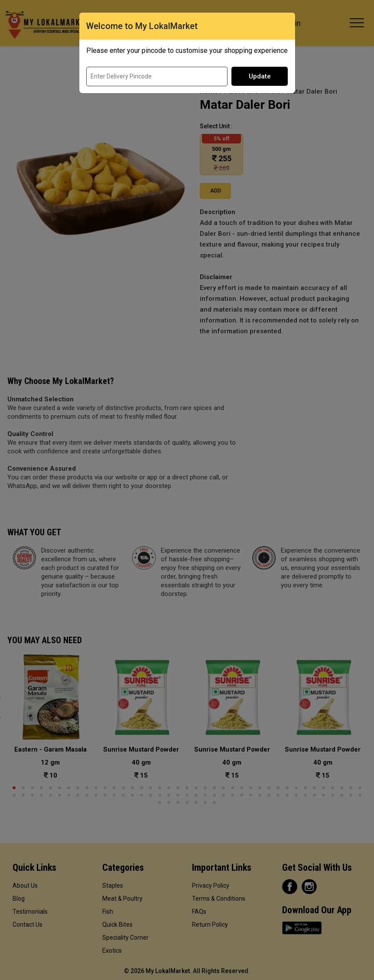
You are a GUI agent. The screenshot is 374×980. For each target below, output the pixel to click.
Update (260, 76)
